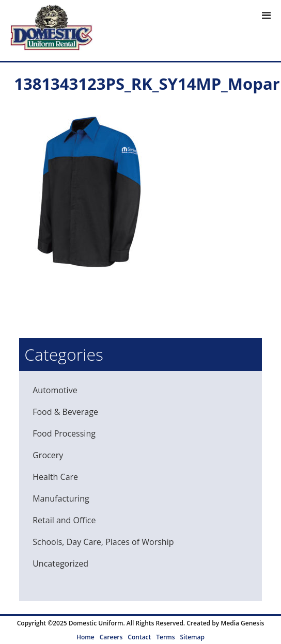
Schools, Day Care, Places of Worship (103, 542)
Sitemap (192, 637)
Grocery (48, 455)
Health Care (55, 477)
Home (85, 637)
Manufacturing (61, 498)
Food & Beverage (65, 412)
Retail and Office (64, 520)
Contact (139, 637)
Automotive (55, 390)
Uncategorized (60, 564)
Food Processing (64, 433)
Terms (165, 637)
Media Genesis (242, 623)
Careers (111, 637)
